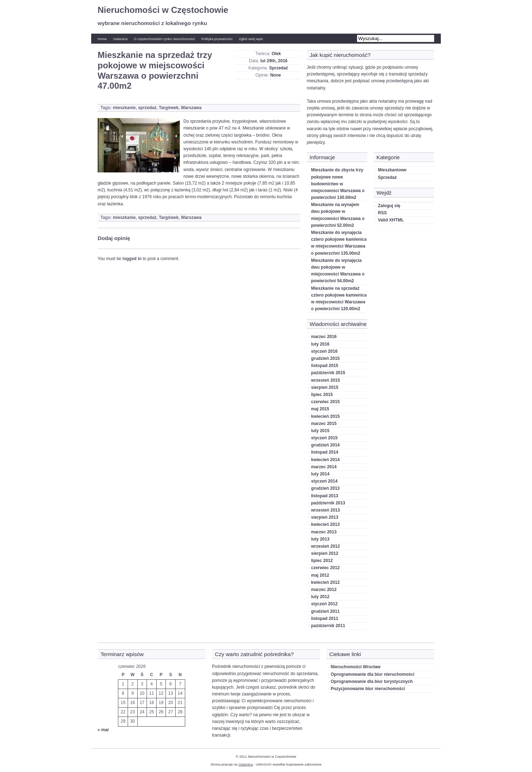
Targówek (169, 108)
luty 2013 (320, 539)
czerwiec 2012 (325, 568)
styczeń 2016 (324, 351)
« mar (103, 730)
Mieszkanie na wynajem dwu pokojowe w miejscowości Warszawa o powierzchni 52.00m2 (338, 215)
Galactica (120, 39)
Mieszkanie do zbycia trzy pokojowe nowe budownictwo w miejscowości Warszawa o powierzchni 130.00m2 (338, 184)
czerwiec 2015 (325, 402)
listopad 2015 (325, 366)
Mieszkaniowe (392, 170)
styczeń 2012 (324, 604)
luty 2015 (320, 431)
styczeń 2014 (324, 481)
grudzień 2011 (325, 611)
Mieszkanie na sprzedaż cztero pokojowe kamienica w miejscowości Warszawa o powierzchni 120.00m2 (339, 299)
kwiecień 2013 (325, 524)
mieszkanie (124, 108)
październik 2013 (328, 503)
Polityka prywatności (217, 39)
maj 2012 (320, 575)
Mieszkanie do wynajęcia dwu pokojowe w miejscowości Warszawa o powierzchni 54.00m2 (338, 271)
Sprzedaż (279, 68)
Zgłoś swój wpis (251, 39)
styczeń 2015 (324, 438)
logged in (132, 259)
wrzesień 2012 (326, 546)
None (276, 75)
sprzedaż (147, 108)
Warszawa (191, 108)
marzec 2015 (324, 424)
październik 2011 (328, 626)
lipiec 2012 (322, 561)
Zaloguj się (389, 206)
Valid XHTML (391, 220)
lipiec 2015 (322, 395)
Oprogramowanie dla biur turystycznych (372, 681)
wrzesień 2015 (326, 380)
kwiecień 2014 (325, 460)
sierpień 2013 (325, 517)
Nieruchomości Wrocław (356, 667)
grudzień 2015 (325, 358)
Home (102, 39)
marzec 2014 (324, 467)
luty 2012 (320, 597)
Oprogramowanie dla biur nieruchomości (373, 674)
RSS (382, 213)
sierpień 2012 (325, 553)
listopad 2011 (325, 619)
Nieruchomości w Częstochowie (163, 10)
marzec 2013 (324, 532)
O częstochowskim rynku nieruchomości (165, 39)
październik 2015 (328, 373)
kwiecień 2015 (325, 416)
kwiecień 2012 (325, 582)
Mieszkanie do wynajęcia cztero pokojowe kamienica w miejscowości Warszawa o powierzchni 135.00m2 (339, 243)
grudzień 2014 (325, 445)
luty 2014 (320, 474)
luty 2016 (320, 344)
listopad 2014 (325, 452)
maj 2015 (320, 409)
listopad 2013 (325, 496)
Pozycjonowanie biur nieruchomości (368, 689)
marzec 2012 (324, 590)
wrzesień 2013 (326, 510)
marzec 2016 (324, 337)
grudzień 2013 (325, 488)
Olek (276, 54)
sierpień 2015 (325, 387)
